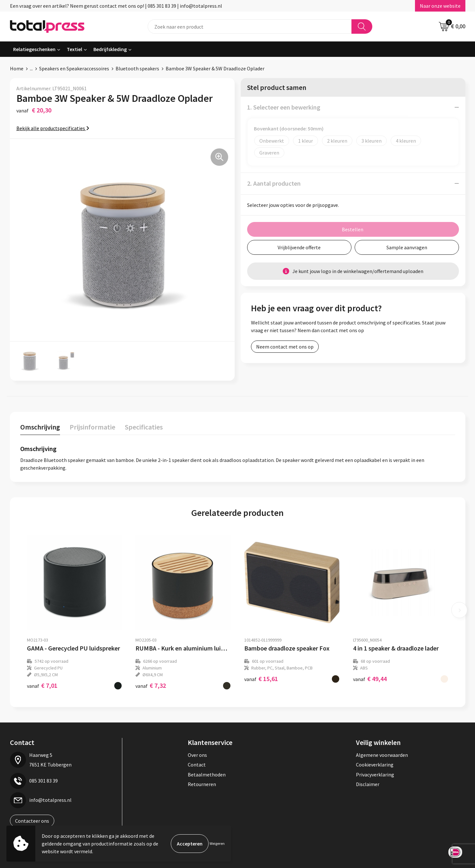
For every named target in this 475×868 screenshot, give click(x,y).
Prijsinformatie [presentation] (92, 427)
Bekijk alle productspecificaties (53, 128)
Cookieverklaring (375, 765)
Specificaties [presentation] (144, 427)
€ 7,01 (42, 685)
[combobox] (250, 27)
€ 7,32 (151, 685)
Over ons (197, 755)
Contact (197, 765)
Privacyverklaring (375, 775)
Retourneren (202, 784)
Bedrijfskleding (110, 49)
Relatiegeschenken (34, 49)
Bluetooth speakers (137, 68)
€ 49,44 (370, 679)
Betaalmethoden (207, 775)
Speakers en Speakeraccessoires (74, 68)
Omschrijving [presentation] (40, 427)
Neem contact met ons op (285, 347)
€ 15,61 (261, 679)
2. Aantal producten (274, 183)
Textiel (74, 49)
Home (17, 68)
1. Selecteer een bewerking (284, 107)
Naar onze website (440, 6)
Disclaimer (368, 784)
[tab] (40, 428)
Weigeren (217, 843)
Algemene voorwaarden (382, 755)
